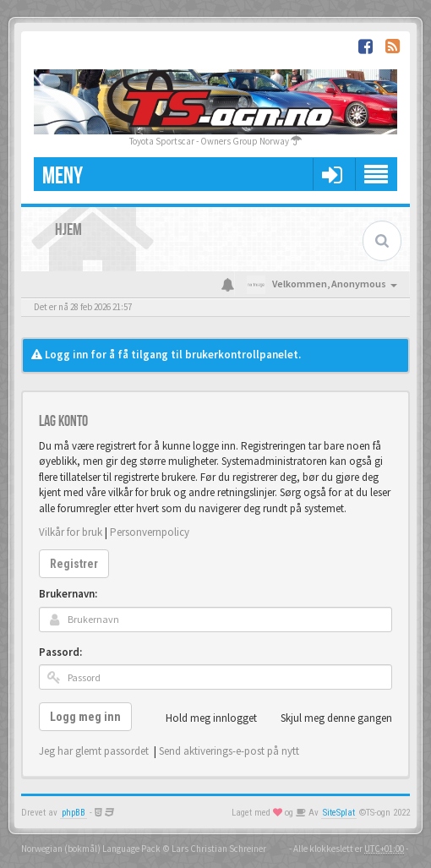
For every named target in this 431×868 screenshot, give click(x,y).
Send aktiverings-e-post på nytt (229, 751)
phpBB (74, 813)
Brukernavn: (68, 594)
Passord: (60, 652)
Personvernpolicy (150, 532)
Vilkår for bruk (71, 532)
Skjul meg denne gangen (327, 718)
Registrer (74, 564)
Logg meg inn (85, 717)
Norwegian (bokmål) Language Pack (91, 849)
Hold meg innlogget (202, 718)
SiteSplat (339, 813)
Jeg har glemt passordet (94, 751)
